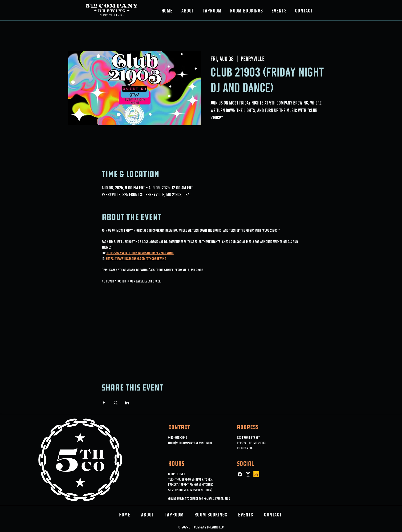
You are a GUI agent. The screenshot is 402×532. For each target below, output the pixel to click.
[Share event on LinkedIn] (127, 403)
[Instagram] (248, 474)
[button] (188, 10)
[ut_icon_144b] (256, 474)
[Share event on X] (116, 403)
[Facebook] (240, 474)
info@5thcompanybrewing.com (190, 443)
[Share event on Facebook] (104, 403)
